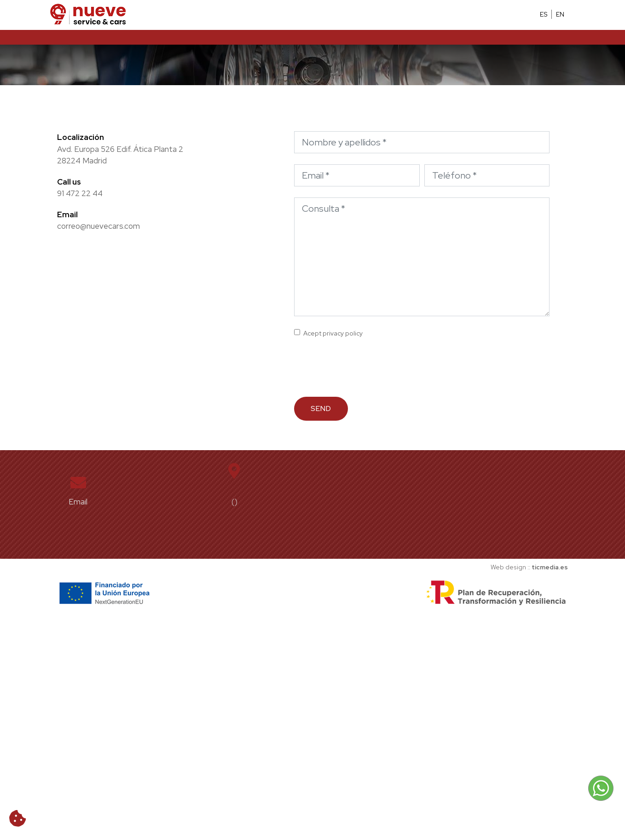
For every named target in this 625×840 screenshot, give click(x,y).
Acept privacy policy (333, 333)
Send (321, 408)
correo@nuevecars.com (98, 226)
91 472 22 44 (80, 193)
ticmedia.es (550, 567)
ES (544, 14)
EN (560, 14)
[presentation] (364, 368)
